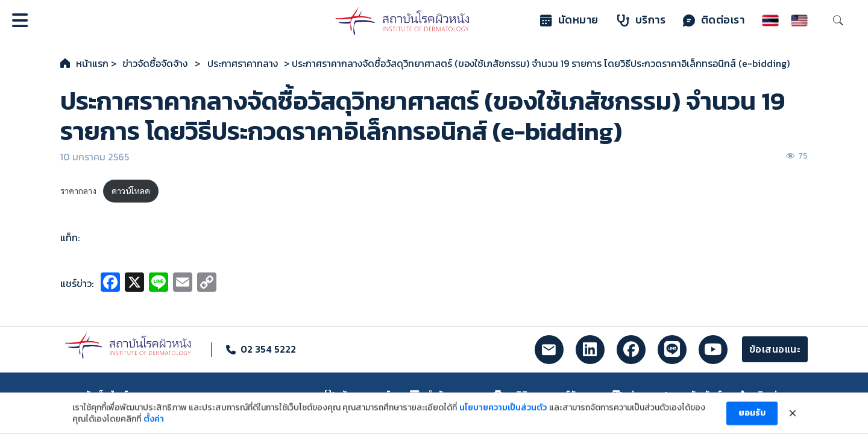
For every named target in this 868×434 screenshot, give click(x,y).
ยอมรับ (752, 421)
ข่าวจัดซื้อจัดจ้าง (155, 63)
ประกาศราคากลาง (243, 63)
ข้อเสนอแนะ (775, 349)
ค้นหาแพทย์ (358, 395)
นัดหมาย (569, 20)
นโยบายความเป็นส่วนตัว (503, 415)
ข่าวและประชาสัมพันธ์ (667, 395)
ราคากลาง (78, 190)
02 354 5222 (268, 349)
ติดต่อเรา (714, 20)
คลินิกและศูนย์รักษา (543, 395)
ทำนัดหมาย (442, 395)
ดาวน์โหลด (131, 190)
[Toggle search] (838, 20)
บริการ (642, 20)
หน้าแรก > (96, 63)
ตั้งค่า (154, 427)
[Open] (20, 20)
